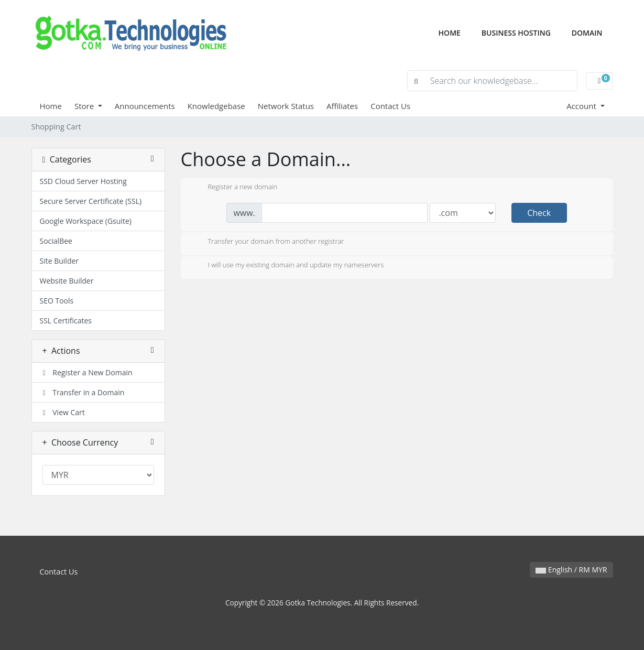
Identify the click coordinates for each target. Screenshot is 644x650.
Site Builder (59, 261)
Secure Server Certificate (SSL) (91, 201)
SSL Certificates (66, 321)
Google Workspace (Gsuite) (86, 221)
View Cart (62, 412)
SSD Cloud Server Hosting (83, 181)
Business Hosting (516, 33)
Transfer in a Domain (82, 392)
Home (455, 32)
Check (539, 213)
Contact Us (390, 106)
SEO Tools (57, 301)
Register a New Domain (86, 372)
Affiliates (342, 106)
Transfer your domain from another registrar (268, 242)
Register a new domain (234, 188)
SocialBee (56, 241)
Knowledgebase (216, 106)
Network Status (286, 106)
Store (85, 106)
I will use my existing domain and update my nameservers (288, 266)
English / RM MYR (571, 570)
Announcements (145, 106)
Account (582, 106)
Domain (587, 33)
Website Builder (67, 281)
